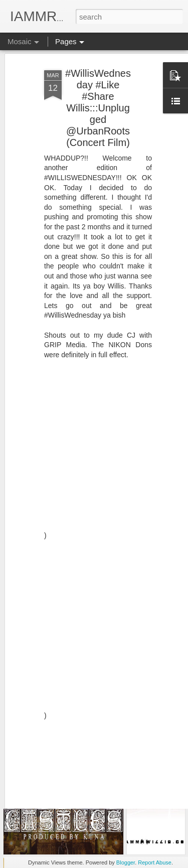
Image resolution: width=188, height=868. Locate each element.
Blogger (126, 862)
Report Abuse (155, 862)
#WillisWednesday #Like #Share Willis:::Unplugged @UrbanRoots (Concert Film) (98, 73)
